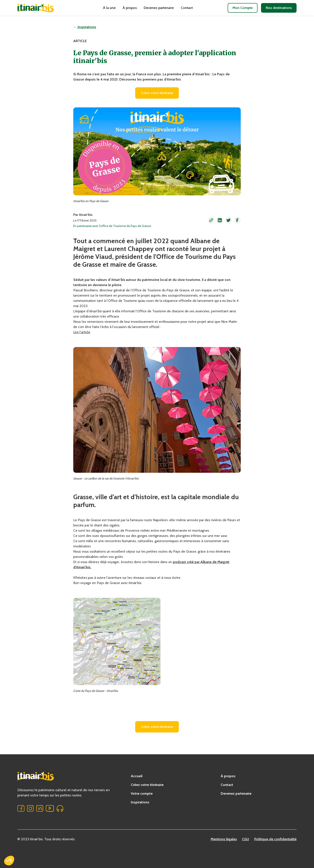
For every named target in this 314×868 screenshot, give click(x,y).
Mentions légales (224, 839)
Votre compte (142, 793)
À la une (109, 8)
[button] (211, 220)
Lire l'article (82, 332)
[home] (43, 8)
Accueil (137, 776)
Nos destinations (279, 8)
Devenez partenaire (159, 8)
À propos (130, 8)
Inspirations (140, 802)
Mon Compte (243, 8)
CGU (246, 839)
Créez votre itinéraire (157, 93)
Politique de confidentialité (275, 839)
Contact (187, 8)
